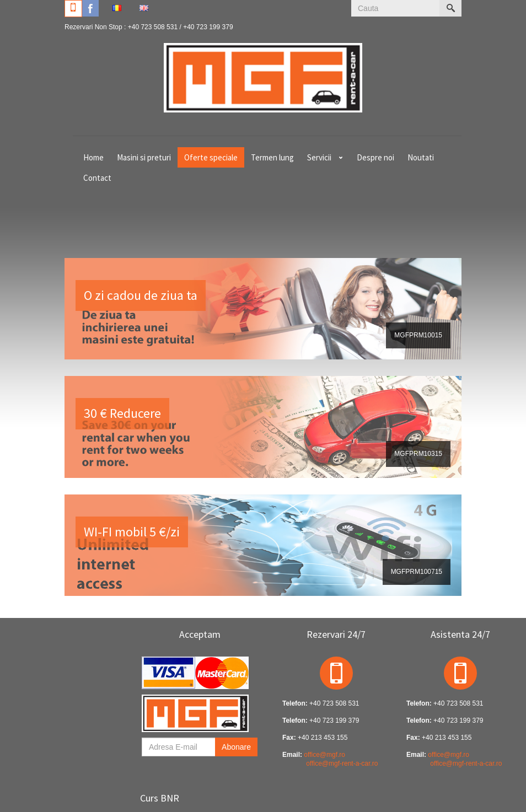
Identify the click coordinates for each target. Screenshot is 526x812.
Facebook (90, 8)
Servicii (319, 157)
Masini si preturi (144, 157)
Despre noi (375, 157)
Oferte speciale (211, 157)
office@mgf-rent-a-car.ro (342, 763)
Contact (97, 178)
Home (93, 157)
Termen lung (272, 157)
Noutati (421, 157)
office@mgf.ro (324, 755)
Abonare (236, 747)
